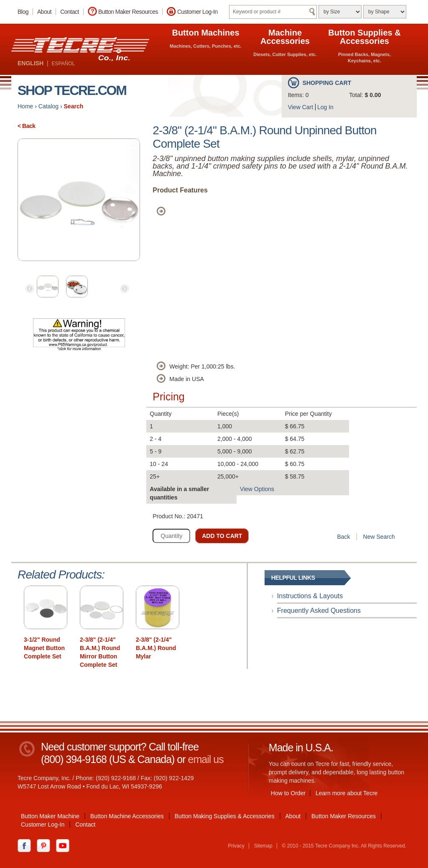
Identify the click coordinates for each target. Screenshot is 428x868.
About (44, 12)
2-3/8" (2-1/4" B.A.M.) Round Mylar (156, 648)
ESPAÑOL (63, 64)
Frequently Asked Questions (319, 611)
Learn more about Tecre (346, 793)
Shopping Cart (327, 83)
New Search (379, 537)
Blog (23, 12)
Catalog (48, 106)
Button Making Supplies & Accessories (225, 816)
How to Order (288, 793)
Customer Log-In (197, 12)
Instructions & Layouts (310, 596)
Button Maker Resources (128, 12)
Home (25, 106)
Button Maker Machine (50, 816)
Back (343, 537)
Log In (325, 107)
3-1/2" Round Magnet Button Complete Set (44, 648)
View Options (257, 489)
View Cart (301, 107)
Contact (70, 12)
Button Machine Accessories (127, 816)
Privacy (236, 846)
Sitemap (263, 846)
